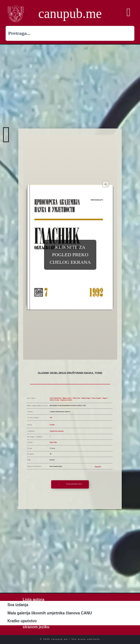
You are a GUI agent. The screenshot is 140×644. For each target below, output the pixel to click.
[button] (128, 13)
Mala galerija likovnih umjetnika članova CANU (50, 613)
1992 (51, 418)
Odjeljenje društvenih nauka (57, 431)
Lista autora (34, 600)
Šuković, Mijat (53, 442)
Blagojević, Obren (67, 398)
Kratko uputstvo (22, 621)
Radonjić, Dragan (86, 398)
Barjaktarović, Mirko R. (66, 400)
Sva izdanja (18, 605)
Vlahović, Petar (77, 398)
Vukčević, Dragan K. (97, 398)
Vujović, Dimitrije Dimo (55, 398)
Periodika (52, 425)
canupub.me (70, 14)
